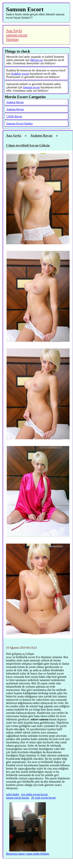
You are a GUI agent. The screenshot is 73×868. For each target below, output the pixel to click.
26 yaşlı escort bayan (43, 798)
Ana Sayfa (14, 30)
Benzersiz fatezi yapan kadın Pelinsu (27, 854)
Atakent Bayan (15, 102)
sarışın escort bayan (18, 798)
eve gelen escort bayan (34, 794)
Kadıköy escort (20, 74)
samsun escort (17, 35)
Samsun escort (31, 87)
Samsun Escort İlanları (20, 124)
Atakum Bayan (15, 109)
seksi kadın (13, 794)
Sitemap (12, 39)
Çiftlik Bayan (14, 116)
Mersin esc (37, 60)
